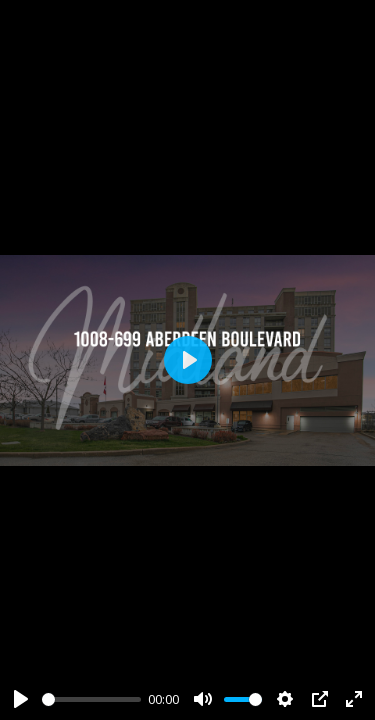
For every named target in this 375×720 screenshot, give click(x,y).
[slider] (91, 699)
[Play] (21, 699)
